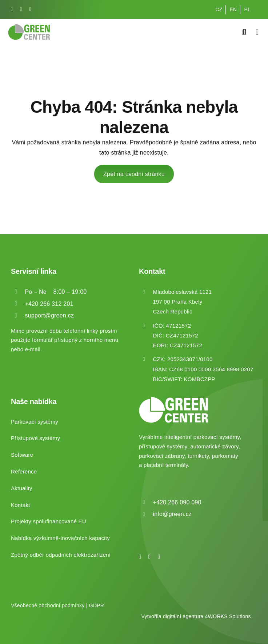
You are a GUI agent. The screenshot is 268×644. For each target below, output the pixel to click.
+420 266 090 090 (177, 502)
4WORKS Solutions (228, 616)
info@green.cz (172, 514)
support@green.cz (49, 315)
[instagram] (21, 9)
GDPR (97, 605)
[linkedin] (30, 9)
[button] (15, 629)
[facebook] (12, 9)
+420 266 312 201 (49, 304)
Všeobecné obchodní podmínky (48, 605)
